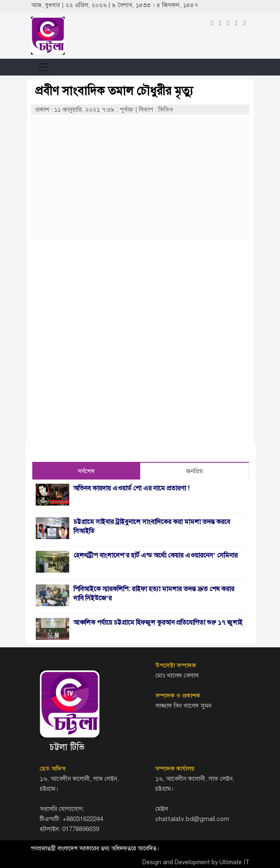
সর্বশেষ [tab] (86, 471)
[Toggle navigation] (43, 67)
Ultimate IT (234, 862)
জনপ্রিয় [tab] (194, 471)
